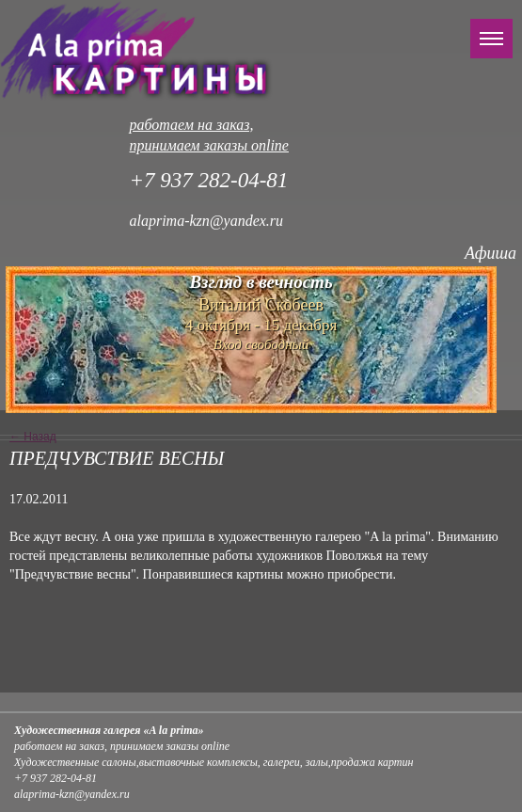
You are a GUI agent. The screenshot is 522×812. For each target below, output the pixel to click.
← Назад (33, 437)
